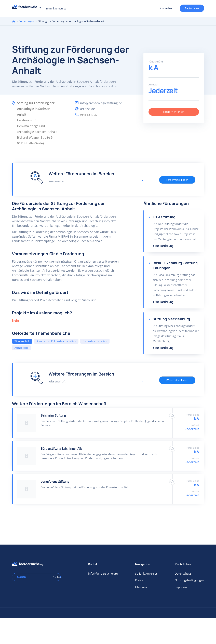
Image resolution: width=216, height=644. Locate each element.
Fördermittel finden (177, 180)
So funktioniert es (56, 8)
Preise (139, 580)
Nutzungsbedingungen (189, 580)
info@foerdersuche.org (103, 574)
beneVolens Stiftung (55, 482)
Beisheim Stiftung (53, 415)
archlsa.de (87, 109)
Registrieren (192, 8)
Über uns (141, 587)
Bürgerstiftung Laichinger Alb (61, 448)
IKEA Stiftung (164, 217)
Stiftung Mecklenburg (171, 319)
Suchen (56, 577)
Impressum (182, 587)
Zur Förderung (164, 246)
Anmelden (166, 8)
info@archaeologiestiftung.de (101, 103)
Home (13, 21)
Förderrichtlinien (174, 112)
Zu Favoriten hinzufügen (172, 416)
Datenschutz (183, 574)
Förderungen (26, 21)
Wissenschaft (22, 341)
